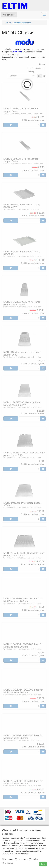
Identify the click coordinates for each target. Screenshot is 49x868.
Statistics (34, 859)
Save (43, 864)
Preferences (21, 859)
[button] (9, 15)
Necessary (8, 859)
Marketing (7, 863)
